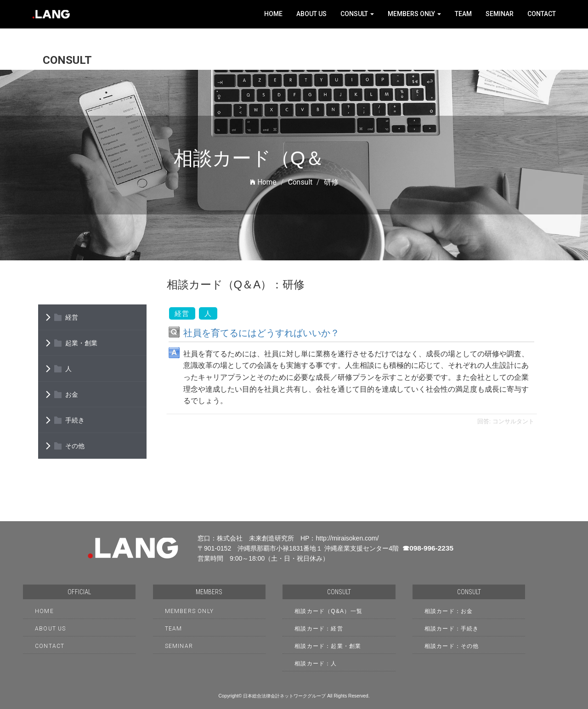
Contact (542, 14)
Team (463, 14)
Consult (357, 14)
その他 (75, 446)
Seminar (500, 14)
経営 (72, 317)
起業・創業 (81, 343)
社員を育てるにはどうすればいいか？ (261, 333)
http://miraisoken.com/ (347, 538)
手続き (75, 420)
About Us (311, 14)
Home (273, 14)
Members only (414, 14)
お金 (72, 394)
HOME (44, 611)
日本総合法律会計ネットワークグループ (284, 696)
